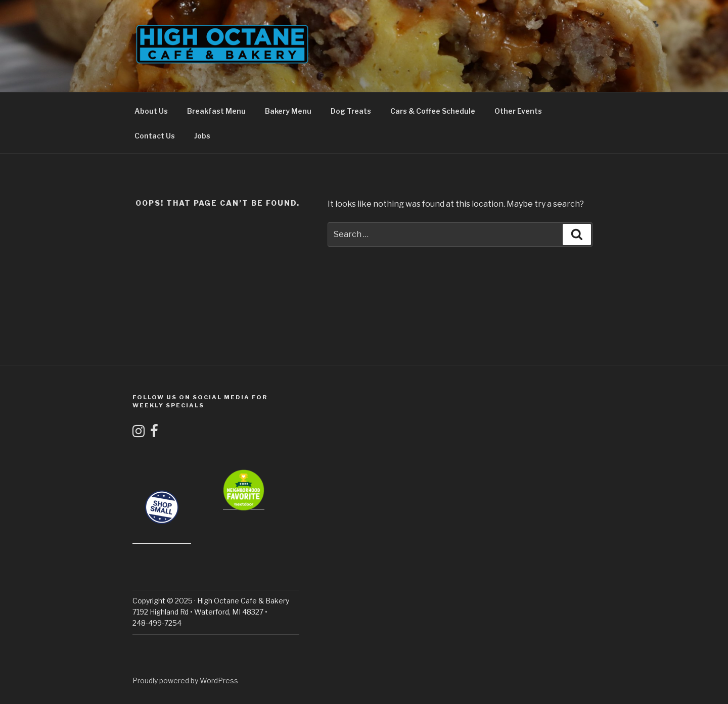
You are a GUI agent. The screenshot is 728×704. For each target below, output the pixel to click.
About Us (151, 111)
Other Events (518, 111)
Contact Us (155, 136)
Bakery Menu (288, 111)
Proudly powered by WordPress (185, 680)
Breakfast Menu (216, 111)
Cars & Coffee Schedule (433, 111)
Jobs (202, 136)
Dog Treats (351, 111)
